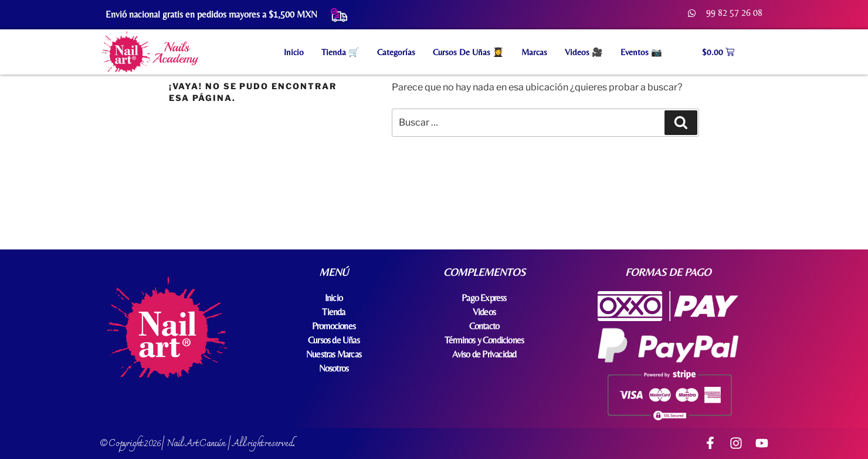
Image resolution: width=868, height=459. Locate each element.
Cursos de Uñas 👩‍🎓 (468, 52)
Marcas (534, 52)
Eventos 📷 (641, 52)
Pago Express (484, 298)
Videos (484, 312)
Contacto (484, 326)
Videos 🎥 (584, 52)
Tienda (333, 312)
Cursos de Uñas (334, 340)
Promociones (334, 326)
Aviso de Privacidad (484, 354)
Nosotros (334, 368)
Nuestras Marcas (334, 354)
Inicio (294, 52)
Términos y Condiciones (484, 340)
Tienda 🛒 (340, 52)
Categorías (396, 52)
